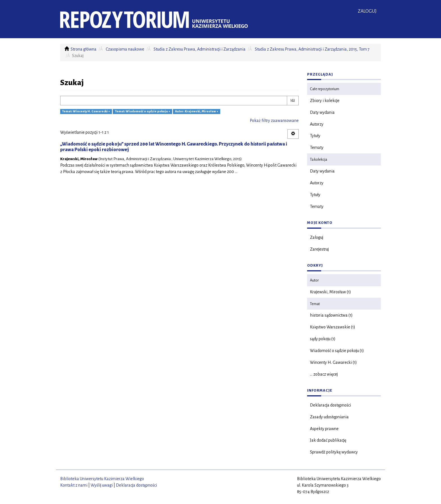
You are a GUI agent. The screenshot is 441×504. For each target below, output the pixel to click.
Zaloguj (317, 237)
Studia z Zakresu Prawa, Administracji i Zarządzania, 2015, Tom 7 (312, 49)
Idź (293, 101)
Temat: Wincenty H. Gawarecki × (86, 112)
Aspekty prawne (324, 429)
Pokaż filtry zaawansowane (274, 121)
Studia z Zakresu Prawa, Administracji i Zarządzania (200, 49)
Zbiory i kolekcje (325, 101)
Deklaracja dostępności (330, 405)
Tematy (317, 147)
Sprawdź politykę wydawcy (334, 452)
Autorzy (317, 124)
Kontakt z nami (74, 485)
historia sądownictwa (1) (331, 315)
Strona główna (84, 49)
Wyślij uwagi (102, 485)
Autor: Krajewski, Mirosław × (197, 112)
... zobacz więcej (324, 374)
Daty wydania (322, 112)
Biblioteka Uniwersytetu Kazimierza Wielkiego (102, 479)
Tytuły (315, 136)
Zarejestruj (319, 249)
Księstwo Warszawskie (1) (333, 327)
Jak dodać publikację (328, 440)
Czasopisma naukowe (125, 49)
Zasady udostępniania (329, 417)
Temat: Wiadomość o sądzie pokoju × (143, 112)
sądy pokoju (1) (323, 339)
